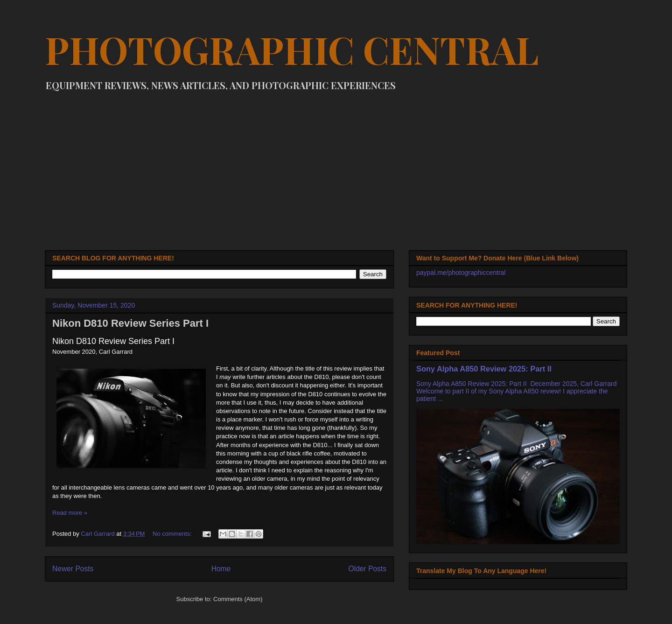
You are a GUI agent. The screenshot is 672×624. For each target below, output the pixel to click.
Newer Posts (73, 569)
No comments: (173, 534)
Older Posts (367, 569)
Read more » (70, 513)
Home (221, 569)
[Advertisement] (336, 166)
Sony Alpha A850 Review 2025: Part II (484, 369)
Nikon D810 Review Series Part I (130, 323)
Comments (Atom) (238, 599)
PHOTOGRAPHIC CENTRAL (292, 49)
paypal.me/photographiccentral (461, 273)
